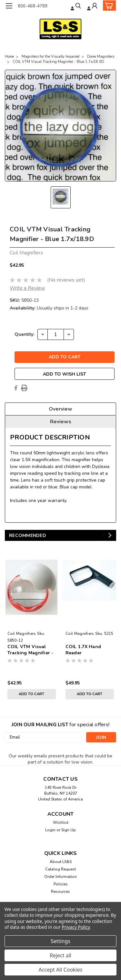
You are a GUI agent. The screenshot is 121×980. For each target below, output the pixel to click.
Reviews (61, 422)
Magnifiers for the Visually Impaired (50, 57)
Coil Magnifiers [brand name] (22, 634)
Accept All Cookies (61, 970)
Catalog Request (60, 869)
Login (50, 830)
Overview (60, 409)
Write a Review (27, 288)
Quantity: (24, 334)
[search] (76, 7)
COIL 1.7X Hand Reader (83, 650)
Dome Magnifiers (101, 57)
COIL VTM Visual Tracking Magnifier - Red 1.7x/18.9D (30, 650)
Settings (60, 941)
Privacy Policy (76, 927)
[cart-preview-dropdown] (108, 6)
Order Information (60, 877)
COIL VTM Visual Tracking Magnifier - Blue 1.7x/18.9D (58, 62)
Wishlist (61, 822)
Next (110, 536)
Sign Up (69, 830)
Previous (103, 536)
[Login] (93, 7)
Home (9, 57)
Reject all (60, 955)
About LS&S (61, 862)
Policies (61, 884)
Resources (60, 892)
